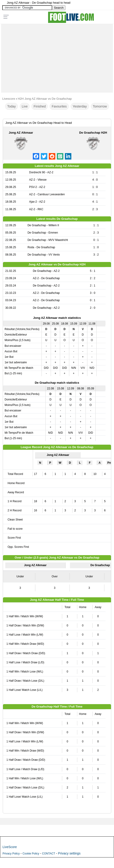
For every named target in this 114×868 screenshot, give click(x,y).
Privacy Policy (11, 854)
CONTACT (49, 854)
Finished (40, 106)
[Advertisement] (57, 57)
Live (25, 106)
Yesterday (80, 106)
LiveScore (10, 847)
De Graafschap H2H (93, 133)
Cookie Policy (31, 854)
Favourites (59, 106)
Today (11, 106)
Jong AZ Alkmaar (21, 133)
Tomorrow (100, 106)
